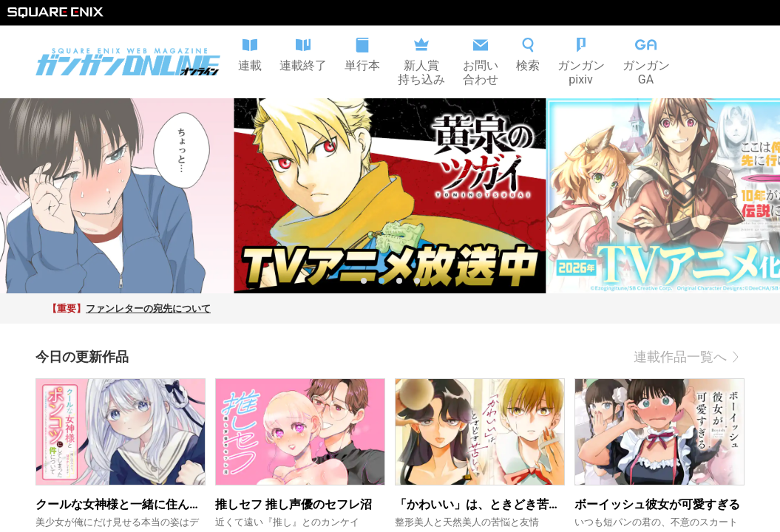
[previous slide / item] (17, 196)
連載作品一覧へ (689, 357)
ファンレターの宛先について (148, 308)
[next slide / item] (763, 196)
